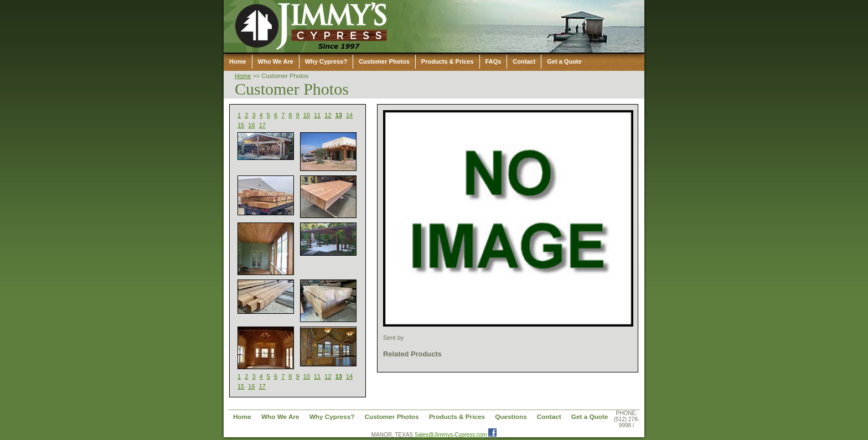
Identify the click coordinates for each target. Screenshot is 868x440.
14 (349, 115)
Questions (511, 416)
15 (241, 125)
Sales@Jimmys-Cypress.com (451, 435)
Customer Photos (384, 61)
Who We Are (276, 61)
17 (262, 125)
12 (328, 115)
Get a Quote (564, 61)
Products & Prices (448, 61)
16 (251, 125)
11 (317, 115)
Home (238, 61)
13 (339, 115)
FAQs (494, 61)
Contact (524, 61)
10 (307, 115)
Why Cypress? (326, 61)
